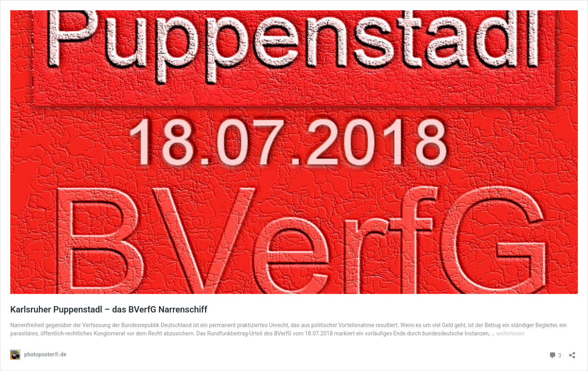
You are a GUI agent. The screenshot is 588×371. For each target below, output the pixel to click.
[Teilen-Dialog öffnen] (572, 353)
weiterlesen (510, 333)
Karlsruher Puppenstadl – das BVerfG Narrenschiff (109, 309)
